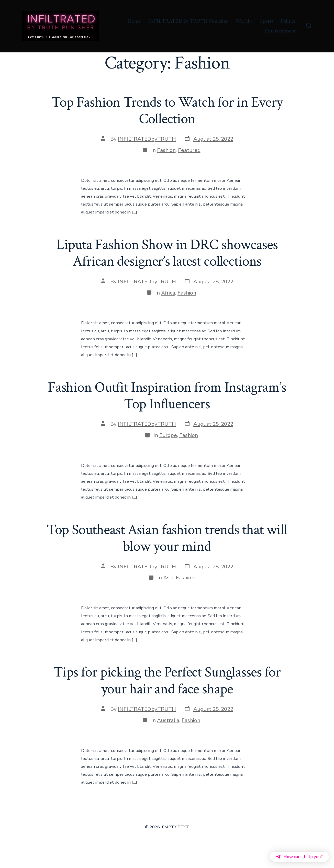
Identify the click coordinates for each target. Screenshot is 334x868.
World (244, 21)
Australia (168, 720)
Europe (168, 435)
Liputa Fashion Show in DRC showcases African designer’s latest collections (167, 253)
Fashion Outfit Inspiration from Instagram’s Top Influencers (167, 396)
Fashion (166, 150)
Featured (189, 150)
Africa (168, 293)
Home (134, 21)
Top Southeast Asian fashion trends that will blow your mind (167, 538)
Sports (267, 21)
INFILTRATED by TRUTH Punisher (188, 21)
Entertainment (280, 31)
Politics (288, 21)
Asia (168, 578)
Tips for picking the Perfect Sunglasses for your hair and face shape (167, 680)
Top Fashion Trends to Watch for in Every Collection (167, 111)
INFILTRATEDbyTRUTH (147, 139)
